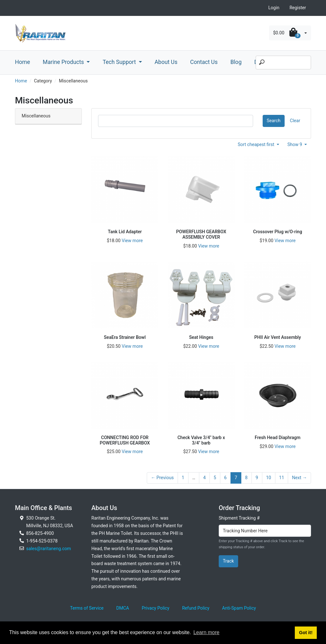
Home (22, 62)
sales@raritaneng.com (49, 549)
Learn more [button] (206, 632)
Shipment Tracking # (239, 518)
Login (274, 8)
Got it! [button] (306, 633)
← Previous (162, 478)
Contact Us (204, 62)
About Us (166, 62)
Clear (295, 121)
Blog (236, 62)
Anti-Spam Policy (239, 608)
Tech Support (120, 62)
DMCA (123, 608)
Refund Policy (196, 608)
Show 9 (295, 144)
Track (228, 561)
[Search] (283, 63)
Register (298, 8)
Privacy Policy (156, 608)
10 (269, 478)
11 (282, 478)
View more (132, 241)
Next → (299, 478)
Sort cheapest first (257, 144)
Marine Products (64, 62)
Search (274, 121)
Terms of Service (87, 608)
